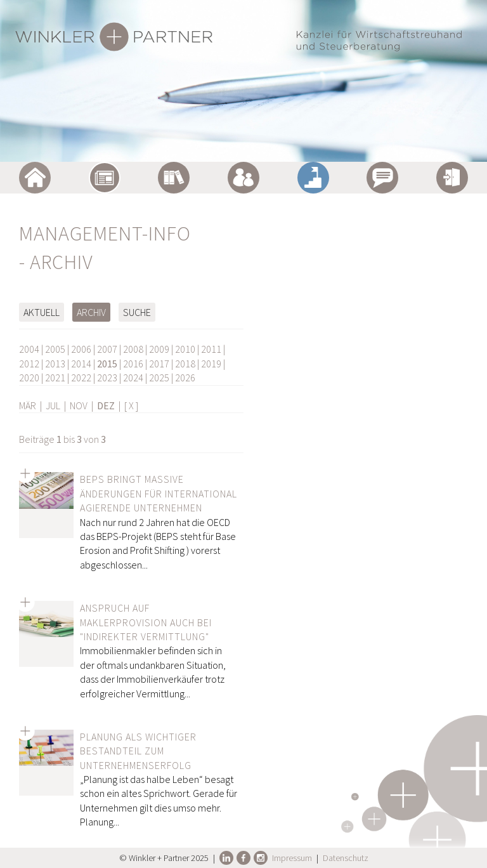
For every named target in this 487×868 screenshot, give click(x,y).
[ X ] (131, 405)
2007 (107, 349)
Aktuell (42, 312)
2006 (81, 349)
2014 (81, 364)
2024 (133, 378)
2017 (159, 364)
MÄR (28, 405)
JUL (53, 405)
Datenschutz (346, 858)
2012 (29, 364)
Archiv (91, 312)
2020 (29, 378)
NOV (79, 405)
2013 (55, 364)
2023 (107, 378)
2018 (185, 364)
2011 (211, 349)
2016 (133, 364)
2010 (185, 349)
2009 (159, 349)
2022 (81, 378)
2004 (29, 349)
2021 (55, 378)
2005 (55, 349)
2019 (211, 364)
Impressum (292, 858)
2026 (185, 378)
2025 (159, 378)
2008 (133, 349)
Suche (137, 312)
